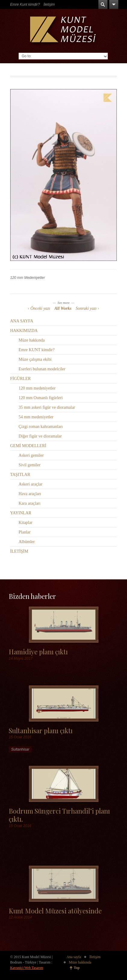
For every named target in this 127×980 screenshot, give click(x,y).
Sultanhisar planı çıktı (41, 730)
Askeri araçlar (31, 484)
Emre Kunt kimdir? (25, 4)
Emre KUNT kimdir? (37, 350)
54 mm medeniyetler (36, 417)
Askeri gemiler (31, 455)
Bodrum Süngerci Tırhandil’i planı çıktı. (59, 815)
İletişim (49, 4)
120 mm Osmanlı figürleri (41, 398)
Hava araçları (30, 494)
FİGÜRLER (20, 379)
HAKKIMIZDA (24, 331)
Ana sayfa (74, 957)
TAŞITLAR (20, 475)
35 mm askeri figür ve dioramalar (47, 407)
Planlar (25, 532)
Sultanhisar (20, 749)
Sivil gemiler (30, 465)
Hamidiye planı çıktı (38, 651)
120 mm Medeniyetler (28, 278)
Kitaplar (26, 523)
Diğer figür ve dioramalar (40, 436)
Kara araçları (30, 503)
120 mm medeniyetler (37, 388)
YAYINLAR (21, 513)
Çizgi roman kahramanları (41, 427)
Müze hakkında (32, 340)
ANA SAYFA (22, 321)
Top (77, 968)
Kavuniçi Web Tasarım (27, 968)
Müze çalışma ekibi (35, 359)
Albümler (27, 542)
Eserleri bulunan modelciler (42, 369)
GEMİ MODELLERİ (28, 446)
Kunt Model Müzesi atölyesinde (55, 911)
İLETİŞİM (19, 551)
